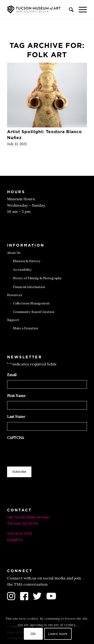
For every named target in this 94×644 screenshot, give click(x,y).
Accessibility (22, 270)
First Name (18, 396)
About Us (14, 253)
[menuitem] (69, 9)
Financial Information (29, 287)
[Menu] (80, 9)
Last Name (17, 417)
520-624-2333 (20, 533)
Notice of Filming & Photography (37, 278)
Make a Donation (26, 328)
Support (13, 320)
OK (33, 634)
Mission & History (27, 261)
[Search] (69, 9)
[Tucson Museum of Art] (39, 9)
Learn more (58, 634)
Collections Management (31, 303)
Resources (15, 295)
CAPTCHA (15, 438)
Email (13, 375)
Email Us (15, 540)
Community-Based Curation (34, 312)
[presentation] (43, 452)
